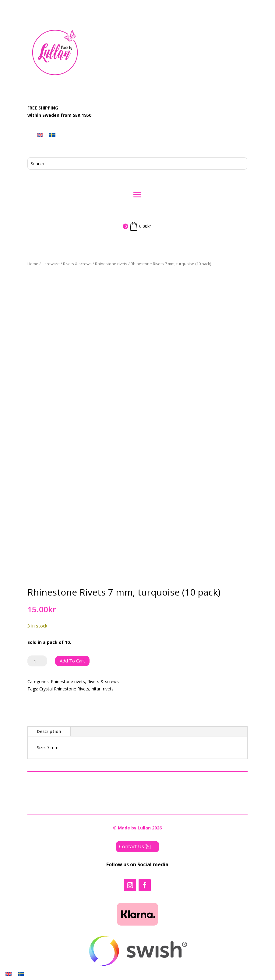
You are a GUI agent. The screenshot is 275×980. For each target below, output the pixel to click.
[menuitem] (40, 135)
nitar (96, 689)
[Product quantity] (37, 661)
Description (49, 731)
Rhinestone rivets (111, 264)
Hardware (51, 264)
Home (33, 264)
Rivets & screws (77, 264)
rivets (108, 689)
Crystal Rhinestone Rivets (64, 689)
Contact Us (132, 846)
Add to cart (72, 661)
